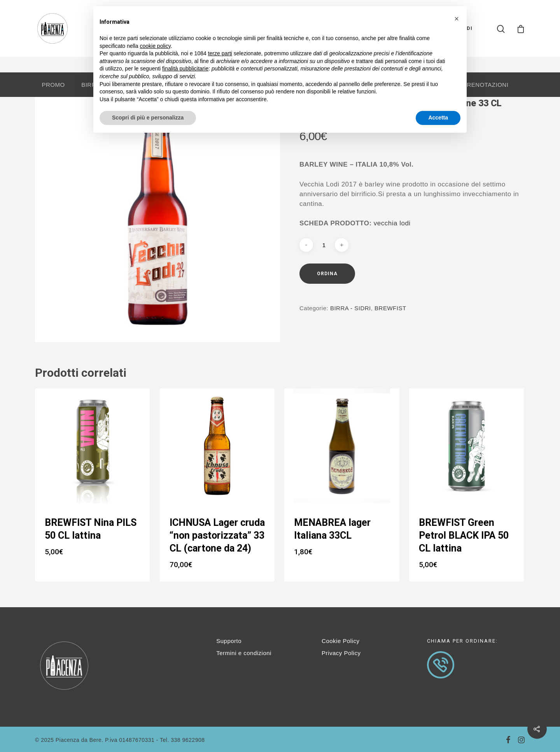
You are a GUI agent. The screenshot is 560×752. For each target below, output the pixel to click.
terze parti (220, 53)
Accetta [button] (438, 118)
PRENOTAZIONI (486, 85)
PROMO (53, 85)
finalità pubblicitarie (185, 69)
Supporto (229, 641)
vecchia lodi (392, 223)
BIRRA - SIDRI (351, 308)
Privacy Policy (341, 653)
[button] (457, 19)
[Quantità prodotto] (324, 245)
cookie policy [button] (155, 46)
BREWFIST (390, 308)
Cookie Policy (340, 641)
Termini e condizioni (244, 653)
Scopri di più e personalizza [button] (148, 118)
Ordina (327, 274)
